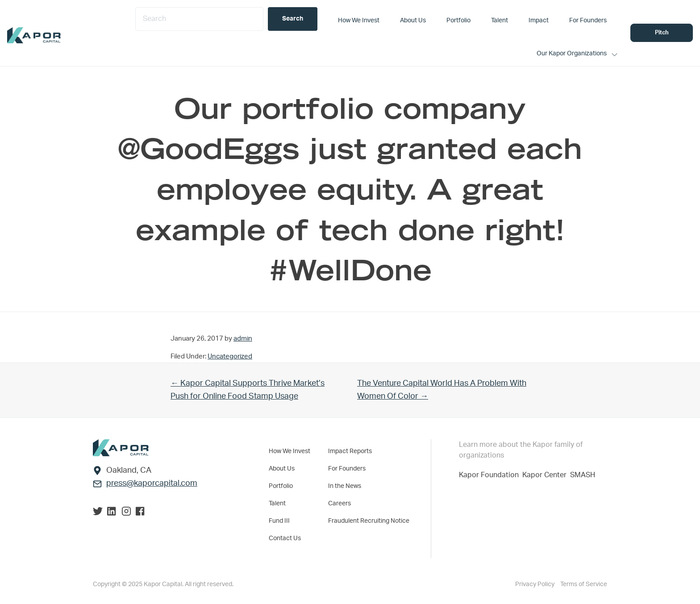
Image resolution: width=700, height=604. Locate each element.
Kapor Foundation (491, 475)
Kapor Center (546, 475)
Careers (340, 504)
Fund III (279, 521)
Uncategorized (230, 356)
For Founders (347, 469)
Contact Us (285, 538)
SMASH (583, 475)
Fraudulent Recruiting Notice (369, 521)
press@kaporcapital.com (152, 483)
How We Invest (290, 451)
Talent (277, 504)
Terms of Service (584, 584)
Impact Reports (350, 451)
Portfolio (281, 486)
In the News (345, 486)
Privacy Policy (535, 584)
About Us (282, 469)
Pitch (662, 33)
